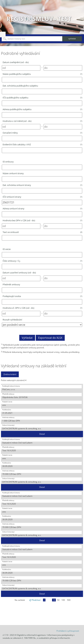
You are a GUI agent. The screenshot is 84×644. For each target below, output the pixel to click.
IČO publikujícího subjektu (42, 98)
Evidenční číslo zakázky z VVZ (42, 144)
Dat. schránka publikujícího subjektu (20, 86)
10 (54, 600)
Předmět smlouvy (11, 284)
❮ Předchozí (35, 600)
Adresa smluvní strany (42, 209)
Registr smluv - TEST (39, 19)
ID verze (7, 249)
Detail (42, 434)
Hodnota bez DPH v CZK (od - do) (42, 220)
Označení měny (42, 133)
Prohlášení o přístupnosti (68, 631)
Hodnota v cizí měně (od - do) (42, 121)
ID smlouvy (8, 162)
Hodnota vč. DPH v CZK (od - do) (42, 308)
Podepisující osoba (42, 296)
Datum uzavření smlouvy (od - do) (19, 273)
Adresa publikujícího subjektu (42, 109)
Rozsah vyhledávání (12, 320)
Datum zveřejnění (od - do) (16, 62)
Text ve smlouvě (42, 232)
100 (63, 600)
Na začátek (20, 600)
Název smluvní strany (13, 173)
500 (69, 600)
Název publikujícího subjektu (42, 74)
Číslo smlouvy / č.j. (42, 261)
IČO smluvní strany (42, 197)
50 (58, 600)
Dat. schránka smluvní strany (42, 185)
